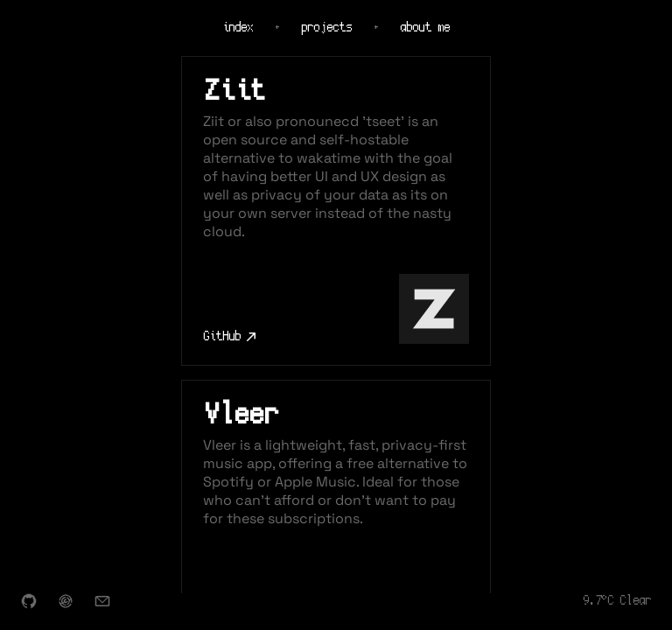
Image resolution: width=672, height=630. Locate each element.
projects (326, 28)
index (238, 28)
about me (425, 28)
